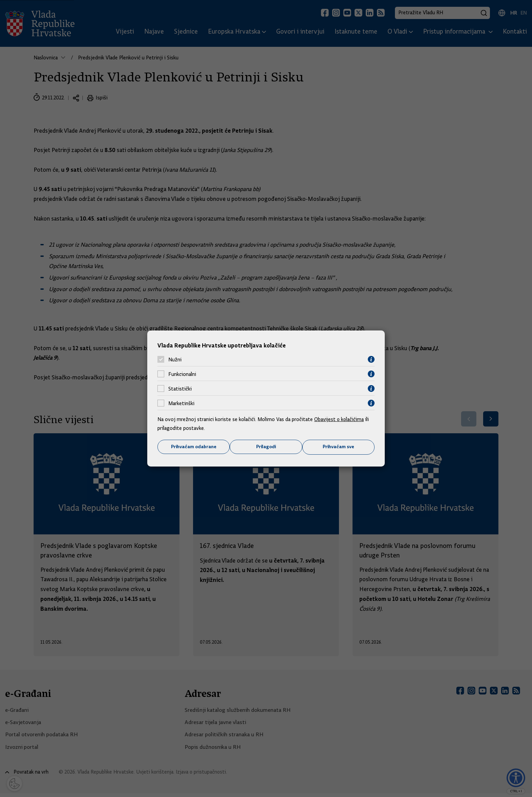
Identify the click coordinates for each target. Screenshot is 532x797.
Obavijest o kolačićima (340, 419)
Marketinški (181, 403)
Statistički (180, 388)
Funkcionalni (182, 374)
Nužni (175, 359)
